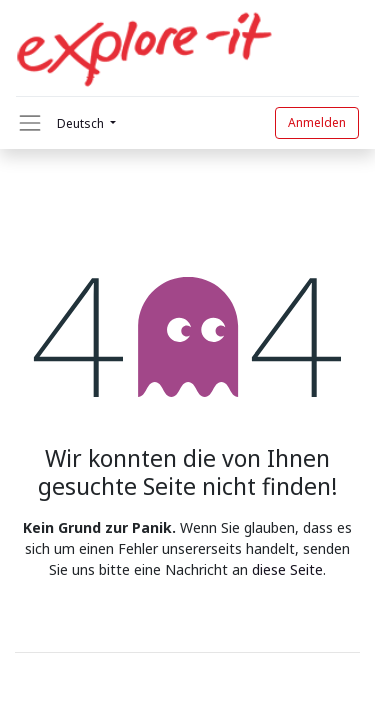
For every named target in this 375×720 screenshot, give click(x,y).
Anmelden (317, 122)
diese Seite (287, 569)
